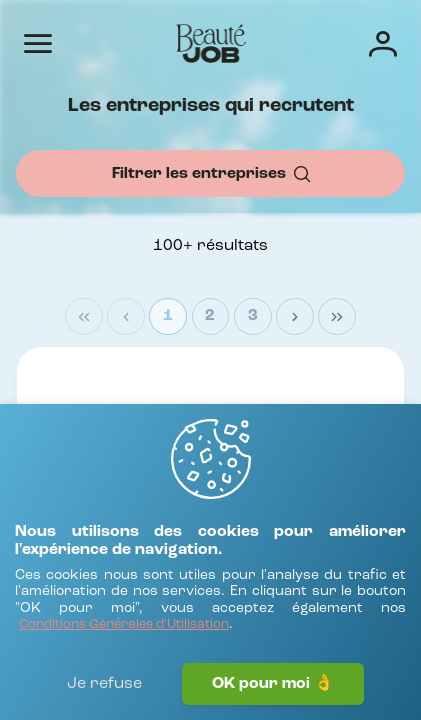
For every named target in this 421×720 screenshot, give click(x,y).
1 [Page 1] (168, 316)
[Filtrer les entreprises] (210, 173)
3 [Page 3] (253, 316)
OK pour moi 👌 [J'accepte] (273, 684)
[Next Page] (295, 317)
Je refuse (104, 684)
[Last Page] (337, 317)
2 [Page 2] (210, 316)
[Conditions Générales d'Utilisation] (124, 625)
